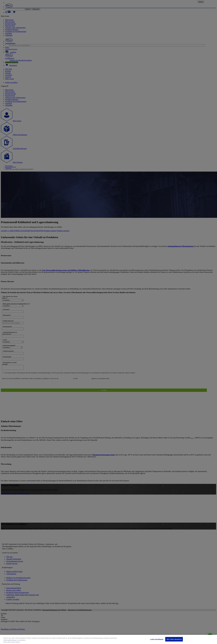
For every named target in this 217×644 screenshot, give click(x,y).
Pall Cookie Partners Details (12, 642)
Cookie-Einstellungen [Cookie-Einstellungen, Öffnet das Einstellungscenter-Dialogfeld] (157, 639)
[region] (108, 639)
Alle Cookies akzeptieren (174, 639)
